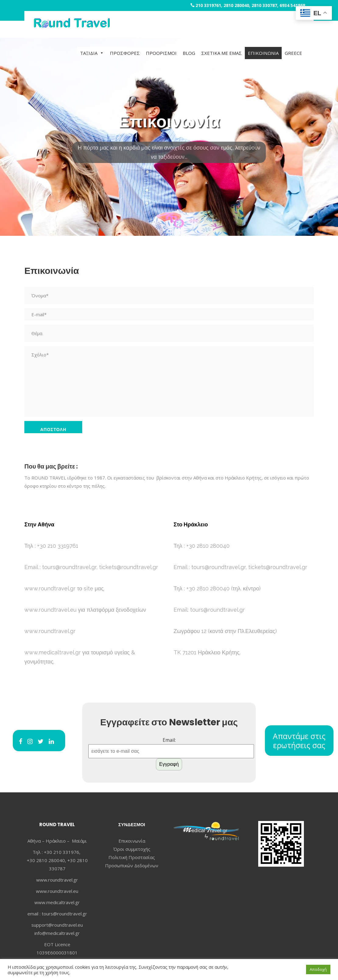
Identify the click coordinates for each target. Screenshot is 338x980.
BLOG (189, 53)
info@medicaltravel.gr (57, 933)
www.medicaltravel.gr (57, 902)
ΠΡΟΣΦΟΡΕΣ (125, 53)
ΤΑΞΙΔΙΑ (92, 53)
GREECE (293, 53)
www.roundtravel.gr (57, 880)
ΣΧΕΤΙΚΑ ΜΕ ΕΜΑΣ (222, 53)
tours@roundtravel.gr (64, 914)
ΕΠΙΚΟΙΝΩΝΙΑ (263, 53)
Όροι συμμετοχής (132, 849)
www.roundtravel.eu (57, 891)
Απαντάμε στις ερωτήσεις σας (299, 741)
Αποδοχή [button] (318, 969)
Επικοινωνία (132, 841)
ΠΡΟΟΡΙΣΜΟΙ (161, 53)
